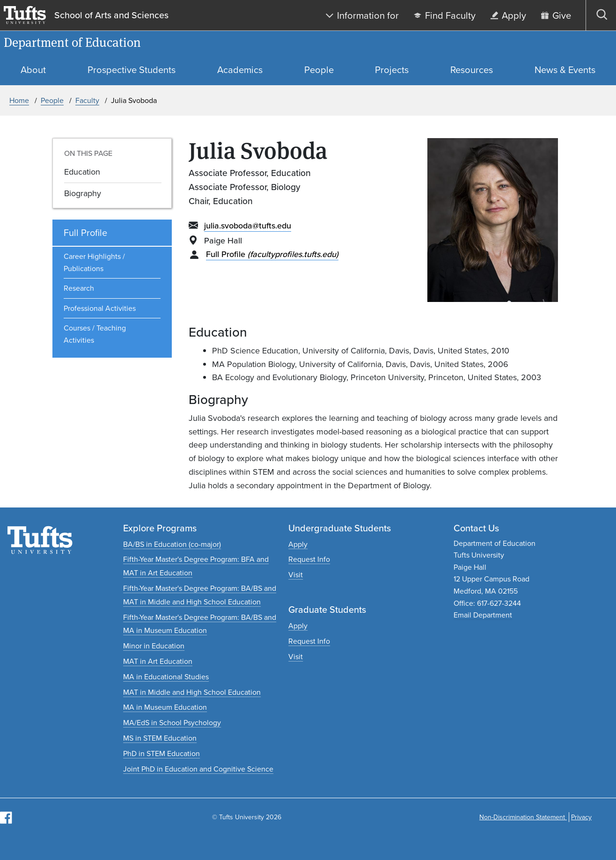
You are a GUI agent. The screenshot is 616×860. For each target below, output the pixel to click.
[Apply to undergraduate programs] (298, 544)
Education (82, 172)
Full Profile (272, 254)
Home (19, 100)
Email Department (483, 615)
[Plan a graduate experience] (296, 657)
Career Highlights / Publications (94, 262)
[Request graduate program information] (309, 641)
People (52, 100)
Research (79, 288)
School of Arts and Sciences (111, 15)
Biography (83, 193)
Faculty (87, 100)
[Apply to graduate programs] (298, 626)
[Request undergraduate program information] (309, 559)
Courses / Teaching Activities (95, 334)
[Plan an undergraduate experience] (296, 575)
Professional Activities (100, 308)
